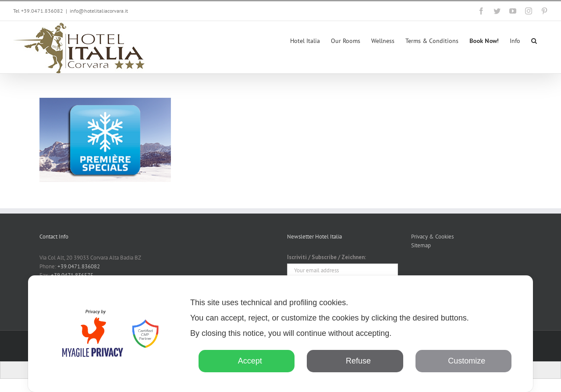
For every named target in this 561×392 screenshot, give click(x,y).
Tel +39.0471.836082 (38, 11)
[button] (534, 40)
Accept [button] (247, 361)
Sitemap (421, 245)
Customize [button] (463, 361)
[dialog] (280, 334)
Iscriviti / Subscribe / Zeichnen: (327, 257)
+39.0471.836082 (79, 266)
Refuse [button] (355, 361)
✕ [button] (512, 288)
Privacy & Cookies (432, 237)
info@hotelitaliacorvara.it (99, 11)
